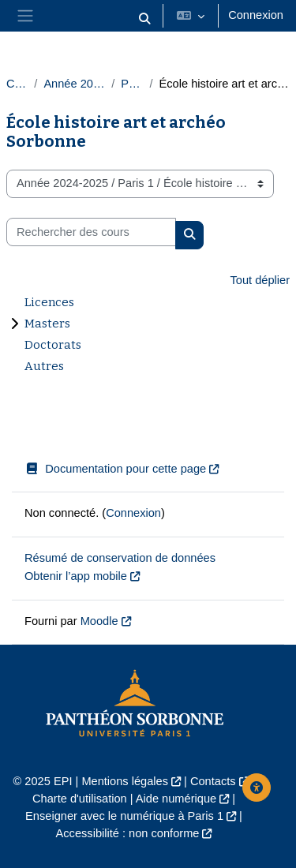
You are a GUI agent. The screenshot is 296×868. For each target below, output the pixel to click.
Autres (44, 366)
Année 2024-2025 (74, 84)
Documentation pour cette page (115, 469)
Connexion (256, 15)
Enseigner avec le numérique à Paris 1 (124, 816)
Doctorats (53, 345)
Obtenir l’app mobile (76, 576)
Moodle (99, 621)
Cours (17, 84)
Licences (49, 302)
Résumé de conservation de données (120, 558)
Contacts (213, 781)
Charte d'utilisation (80, 799)
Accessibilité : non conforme (128, 833)
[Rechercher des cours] (91, 232)
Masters (47, 324)
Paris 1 (132, 84)
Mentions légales (125, 781)
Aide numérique (176, 799)
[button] (145, 19)
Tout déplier (260, 280)
